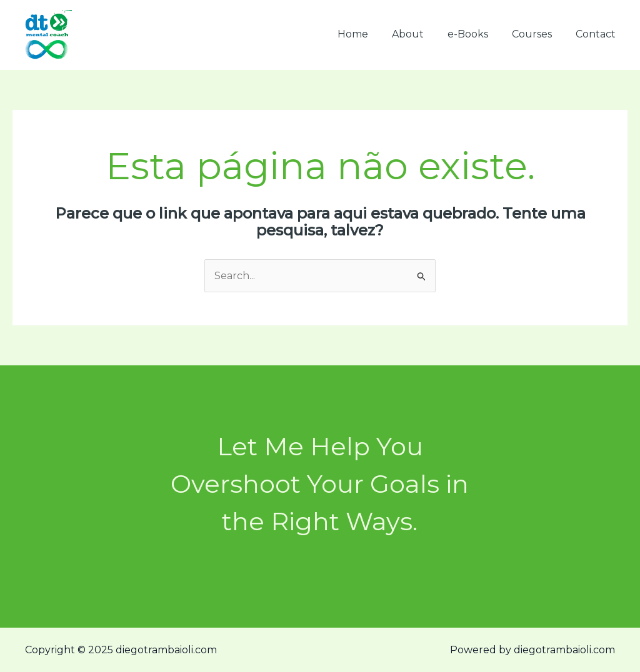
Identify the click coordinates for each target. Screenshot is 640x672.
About (421, 34)
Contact (597, 34)
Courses (537, 34)
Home (370, 34)
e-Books (477, 34)
